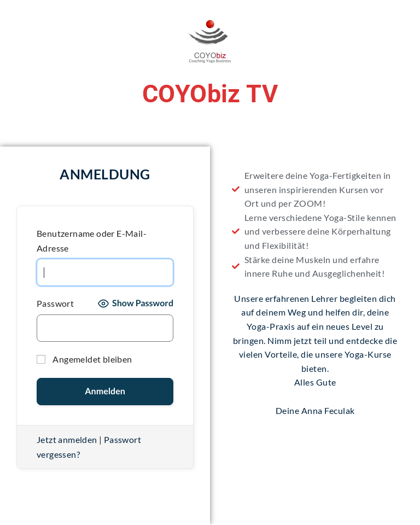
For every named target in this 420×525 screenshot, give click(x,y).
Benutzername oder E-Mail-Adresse (92, 241)
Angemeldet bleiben (84, 359)
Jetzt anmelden (67, 439)
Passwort (55, 303)
